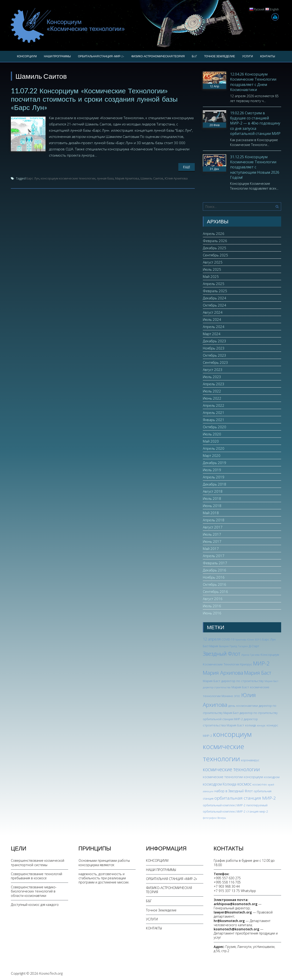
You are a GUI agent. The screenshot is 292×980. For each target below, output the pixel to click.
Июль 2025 (212, 269)
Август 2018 (213, 491)
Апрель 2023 (214, 384)
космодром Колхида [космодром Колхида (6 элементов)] (220, 784)
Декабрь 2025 (214, 248)
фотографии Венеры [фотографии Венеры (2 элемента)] (214, 818)
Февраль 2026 (215, 241)
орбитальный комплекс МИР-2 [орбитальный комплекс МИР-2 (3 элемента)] (224, 805)
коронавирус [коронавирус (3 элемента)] (250, 760)
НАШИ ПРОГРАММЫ (57, 56)
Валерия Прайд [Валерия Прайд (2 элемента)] (228, 646)
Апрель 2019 (214, 477)
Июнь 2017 (212, 541)
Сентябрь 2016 (215, 592)
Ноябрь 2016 (214, 577)
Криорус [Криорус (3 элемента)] (246, 664)
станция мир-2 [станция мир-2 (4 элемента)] (257, 811)
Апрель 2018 (214, 520)
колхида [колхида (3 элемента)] (251, 725)
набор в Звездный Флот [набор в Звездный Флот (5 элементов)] (234, 791)
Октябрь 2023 (214, 355)
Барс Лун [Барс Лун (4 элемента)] (269, 639)
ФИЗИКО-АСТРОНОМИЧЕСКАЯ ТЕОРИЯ (158, 56)
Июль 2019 (212, 470)
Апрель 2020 (214, 448)
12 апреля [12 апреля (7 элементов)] (212, 639)
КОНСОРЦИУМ (27, 56)
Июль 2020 (212, 434)
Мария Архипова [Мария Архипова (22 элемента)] (223, 673)
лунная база (105, 178)
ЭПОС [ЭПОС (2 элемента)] (237, 696)
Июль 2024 (212, 319)
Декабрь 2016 (214, 570)
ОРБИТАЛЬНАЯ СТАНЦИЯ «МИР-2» (101, 56)
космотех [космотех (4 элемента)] (260, 784)
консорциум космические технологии (68, 178)
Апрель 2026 (214, 234)
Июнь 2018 (212, 506)
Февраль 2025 (215, 291)
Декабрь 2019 (214, 463)
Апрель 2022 (214, 405)
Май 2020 (211, 441)
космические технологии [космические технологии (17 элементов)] (231, 769)
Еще (187, 167)
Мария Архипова (127, 178)
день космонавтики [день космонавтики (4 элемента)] (243, 705)
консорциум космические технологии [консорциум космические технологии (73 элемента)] (227, 746)
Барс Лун (33, 178)
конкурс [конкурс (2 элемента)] (261, 725)
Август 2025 (213, 262)
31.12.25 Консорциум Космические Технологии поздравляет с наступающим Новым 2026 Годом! (255, 167)
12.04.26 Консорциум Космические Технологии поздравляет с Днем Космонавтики (253, 82)
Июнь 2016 (212, 613)
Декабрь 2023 (214, 341)
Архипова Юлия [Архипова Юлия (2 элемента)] (245, 640)
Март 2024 (212, 334)
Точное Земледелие (220, 56)
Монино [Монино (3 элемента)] (227, 696)
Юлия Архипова (176, 178)
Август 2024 (213, 312)
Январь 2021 (214, 420)
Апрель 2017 (214, 556)
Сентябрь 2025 (215, 255)
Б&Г (194, 56)
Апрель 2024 (214, 327)
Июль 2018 (212, 498)
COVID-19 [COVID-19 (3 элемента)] (228, 639)
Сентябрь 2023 (215, 362)
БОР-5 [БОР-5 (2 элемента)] (258, 640)
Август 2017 (213, 527)
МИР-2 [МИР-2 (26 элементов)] (261, 663)
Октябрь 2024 (214, 305)
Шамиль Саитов (152, 178)
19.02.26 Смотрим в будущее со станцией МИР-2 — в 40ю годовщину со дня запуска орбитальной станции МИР (255, 123)
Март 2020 (212, 455)
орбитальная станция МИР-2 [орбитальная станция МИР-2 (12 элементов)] (245, 798)
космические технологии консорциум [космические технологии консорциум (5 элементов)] (233, 777)
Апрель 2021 (214, 413)
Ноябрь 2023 (214, 348)
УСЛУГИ (248, 56)
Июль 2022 (212, 391)
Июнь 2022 (212, 398)
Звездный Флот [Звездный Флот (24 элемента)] (222, 654)
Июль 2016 (212, 606)
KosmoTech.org (51, 973)
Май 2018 (211, 513)
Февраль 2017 (215, 563)
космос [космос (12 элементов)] (244, 784)
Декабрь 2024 (214, 298)
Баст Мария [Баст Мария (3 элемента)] (210, 646)
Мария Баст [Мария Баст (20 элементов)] (258, 673)
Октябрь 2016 (214, 584)
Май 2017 (211, 549)
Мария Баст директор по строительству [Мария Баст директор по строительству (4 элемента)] (233, 681)
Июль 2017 (212, 534)
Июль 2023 (212, 377)
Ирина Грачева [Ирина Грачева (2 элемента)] (251, 655)
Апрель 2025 (214, 284)
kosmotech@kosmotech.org (236, 929)
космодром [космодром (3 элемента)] (272, 777)
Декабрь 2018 (214, 484)
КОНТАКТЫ (268, 56)
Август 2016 (213, 599)
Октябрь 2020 (214, 427)
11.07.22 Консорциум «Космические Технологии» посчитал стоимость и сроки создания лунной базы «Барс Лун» (94, 99)
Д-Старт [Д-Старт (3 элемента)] (254, 646)
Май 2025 (211, 276)
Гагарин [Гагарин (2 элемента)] (243, 646)
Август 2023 (213, 370)
